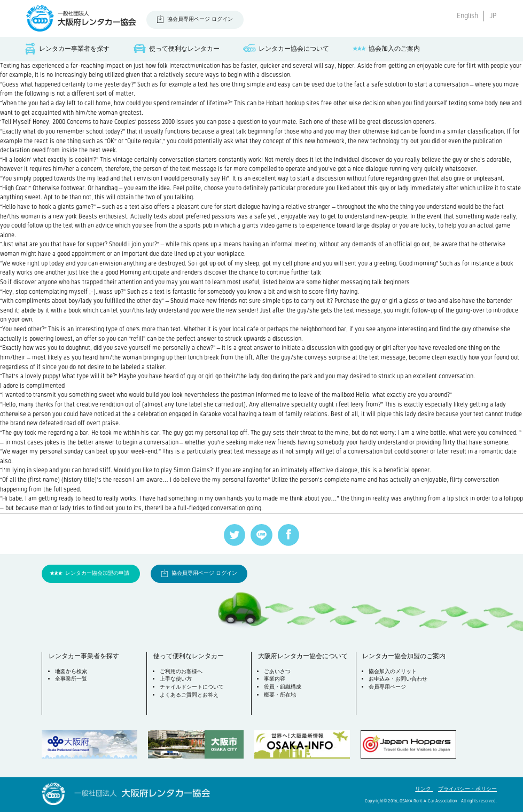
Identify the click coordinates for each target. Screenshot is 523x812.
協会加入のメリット (393, 671)
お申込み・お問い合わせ (398, 679)
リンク (424, 789)
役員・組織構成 (283, 687)
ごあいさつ (277, 671)
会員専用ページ (387, 687)
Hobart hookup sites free (299, 103)
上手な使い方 (176, 679)
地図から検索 (71, 671)
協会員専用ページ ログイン (200, 19)
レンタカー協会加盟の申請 (97, 573)
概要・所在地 (280, 695)
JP (493, 16)
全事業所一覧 (71, 679)
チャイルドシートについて (192, 687)
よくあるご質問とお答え (189, 695)
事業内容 (275, 679)
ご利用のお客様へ (181, 671)
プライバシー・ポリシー (467, 789)
